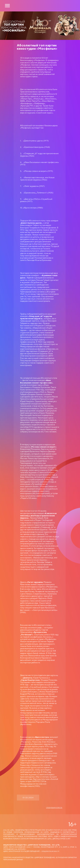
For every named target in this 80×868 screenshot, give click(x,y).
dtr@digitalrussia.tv (50, 851)
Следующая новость (54, 808)
